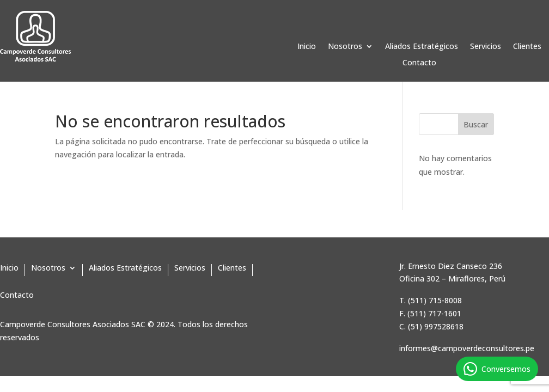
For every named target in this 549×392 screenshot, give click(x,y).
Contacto (419, 63)
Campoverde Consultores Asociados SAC (73, 324)
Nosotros (345, 47)
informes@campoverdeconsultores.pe (467, 348)
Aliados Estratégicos (422, 47)
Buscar (476, 124)
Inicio (307, 47)
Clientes (527, 47)
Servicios (486, 47)
